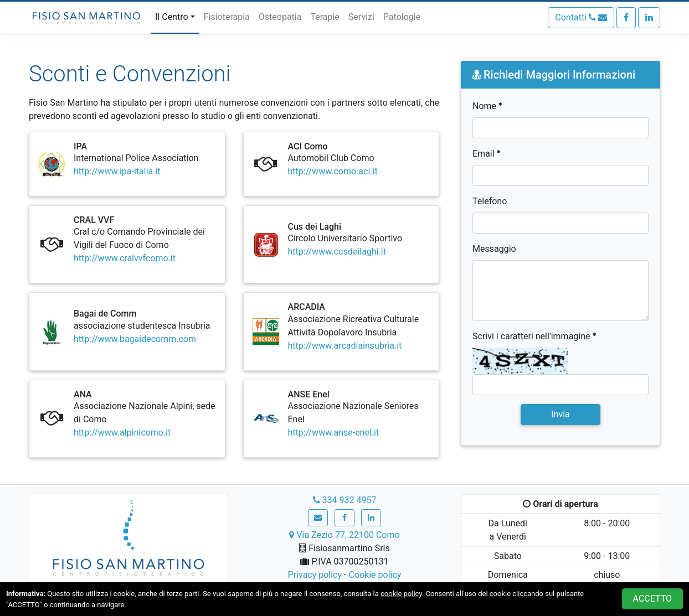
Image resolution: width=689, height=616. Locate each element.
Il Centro (172, 17)
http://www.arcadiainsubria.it (345, 346)
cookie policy (401, 594)
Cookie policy (375, 575)
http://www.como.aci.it (333, 171)
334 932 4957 (345, 500)
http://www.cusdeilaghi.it (337, 252)
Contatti (581, 17)
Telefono (490, 201)
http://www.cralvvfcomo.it (125, 258)
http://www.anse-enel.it (334, 433)
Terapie (325, 17)
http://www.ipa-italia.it (117, 171)
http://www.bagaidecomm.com (135, 339)
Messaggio (494, 249)
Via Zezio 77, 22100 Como (344, 535)
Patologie (402, 17)
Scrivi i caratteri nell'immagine (534, 336)
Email (487, 154)
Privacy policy (315, 575)
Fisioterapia (227, 17)
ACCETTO (652, 599)
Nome (487, 106)
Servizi (361, 17)
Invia (561, 414)
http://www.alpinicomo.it (122, 433)
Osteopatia (280, 17)
